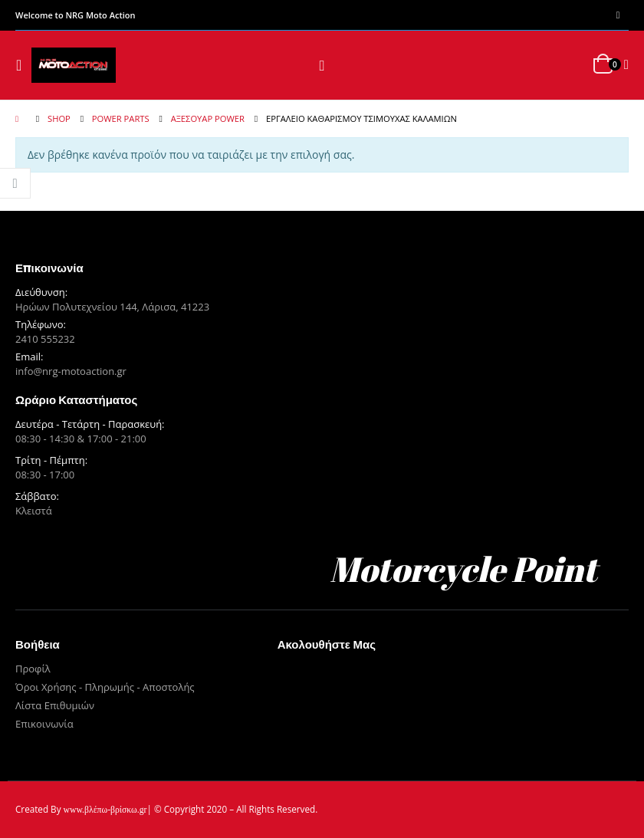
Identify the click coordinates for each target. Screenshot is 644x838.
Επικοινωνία (44, 724)
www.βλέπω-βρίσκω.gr (105, 810)
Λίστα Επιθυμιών (55, 705)
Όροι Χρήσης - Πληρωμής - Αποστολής (105, 687)
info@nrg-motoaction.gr (71, 371)
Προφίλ (33, 669)
